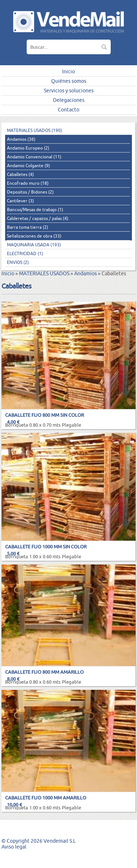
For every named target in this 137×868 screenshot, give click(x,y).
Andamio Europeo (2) (28, 148)
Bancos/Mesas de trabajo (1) (35, 209)
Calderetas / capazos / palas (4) (38, 218)
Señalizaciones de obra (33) (34, 236)
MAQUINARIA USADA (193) (34, 245)
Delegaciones (69, 100)
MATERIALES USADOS (44, 273)
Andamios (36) (21, 139)
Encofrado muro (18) (28, 183)
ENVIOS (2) (18, 262)
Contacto (68, 110)
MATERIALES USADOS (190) (35, 130)
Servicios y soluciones (69, 91)
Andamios (85, 273)
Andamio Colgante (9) (28, 165)
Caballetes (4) (20, 174)
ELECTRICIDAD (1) (25, 253)
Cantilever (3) (20, 201)
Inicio (68, 71)
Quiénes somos (69, 81)
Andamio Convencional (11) (34, 157)
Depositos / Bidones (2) (30, 192)
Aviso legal (14, 847)
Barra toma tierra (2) (28, 227)
